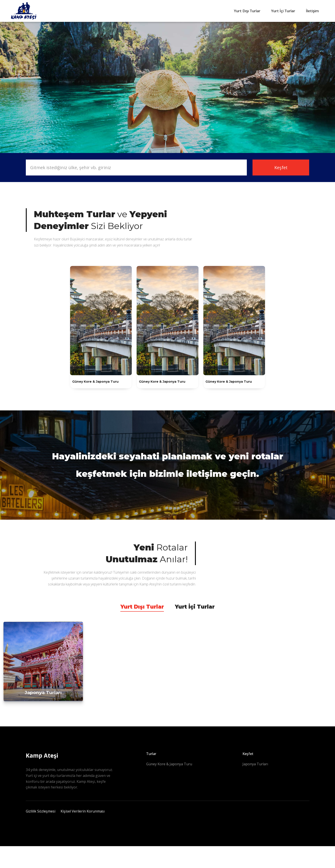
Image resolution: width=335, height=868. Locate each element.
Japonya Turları (255, 764)
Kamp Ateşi (42, 755)
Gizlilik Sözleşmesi (41, 811)
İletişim (312, 11)
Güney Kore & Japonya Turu (169, 764)
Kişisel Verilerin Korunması (83, 811)
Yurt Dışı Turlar (247, 11)
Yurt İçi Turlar (283, 11)
